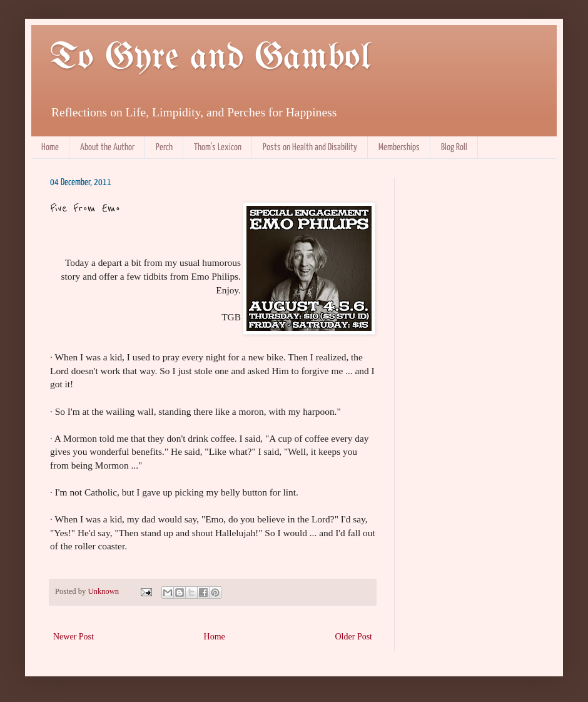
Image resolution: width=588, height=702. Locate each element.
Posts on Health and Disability (310, 147)
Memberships (399, 147)
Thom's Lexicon (218, 147)
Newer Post (73, 637)
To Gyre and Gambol (210, 58)
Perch (164, 147)
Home (50, 147)
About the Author (107, 147)
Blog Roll (454, 147)
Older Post (354, 637)
